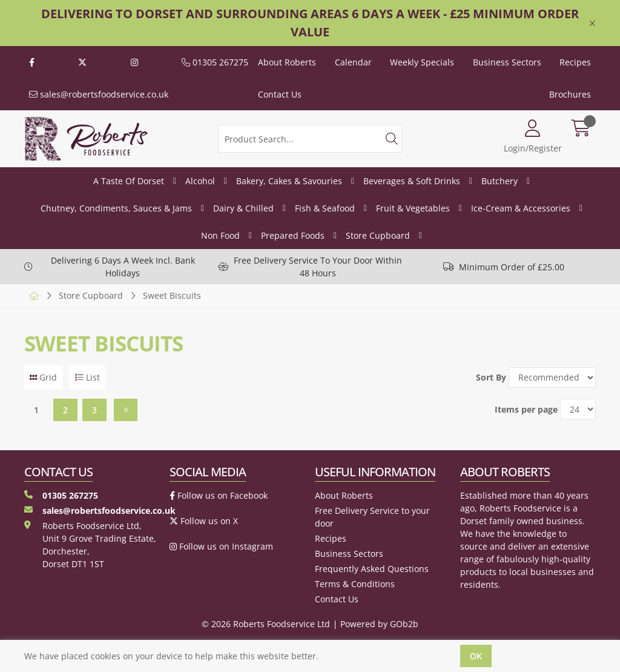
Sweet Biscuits (172, 295)
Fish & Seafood (325, 208)
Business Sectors (507, 62)
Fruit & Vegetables (413, 208)
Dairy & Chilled (243, 208)
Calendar (353, 62)
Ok (476, 656)
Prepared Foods (293, 235)
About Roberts (287, 62)
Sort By (491, 377)
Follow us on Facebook (219, 495)
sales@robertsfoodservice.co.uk (99, 94)
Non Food (220, 235)
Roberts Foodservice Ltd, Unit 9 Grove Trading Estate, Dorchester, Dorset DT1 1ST (90, 545)
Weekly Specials (422, 62)
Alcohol (200, 181)
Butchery (500, 181)
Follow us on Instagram (221, 546)
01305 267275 (215, 62)
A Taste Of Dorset (129, 181)
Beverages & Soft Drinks (412, 181)
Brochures (570, 94)
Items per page (526, 409)
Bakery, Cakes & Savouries (289, 181)
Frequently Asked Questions (372, 569)
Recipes (575, 62)
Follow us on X (204, 521)
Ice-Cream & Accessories (521, 208)
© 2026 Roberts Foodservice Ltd (266, 624)
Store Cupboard (378, 235)
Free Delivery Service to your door (372, 517)
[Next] (126, 410)
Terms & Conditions (355, 584)
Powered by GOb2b (379, 624)
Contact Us (280, 94)
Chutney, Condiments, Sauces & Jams (116, 208)
